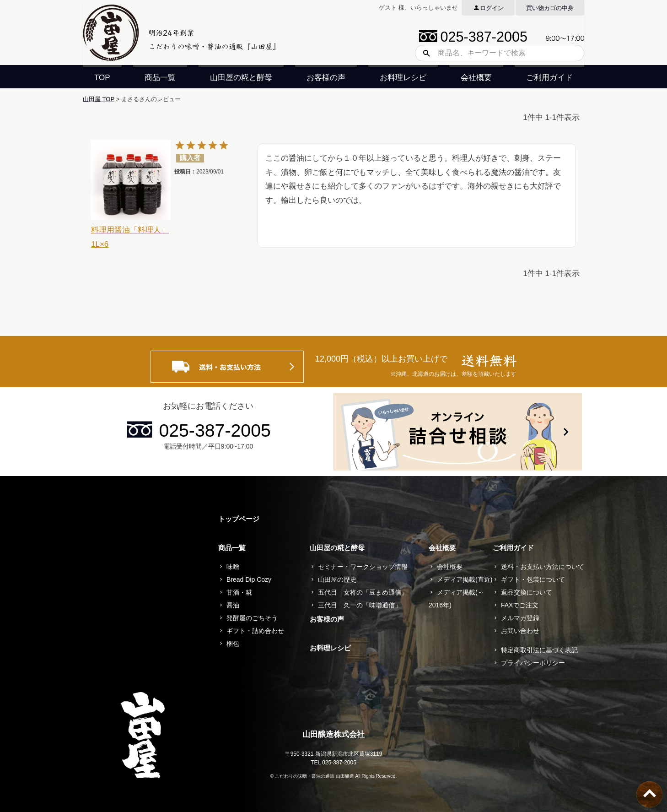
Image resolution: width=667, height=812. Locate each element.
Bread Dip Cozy (249, 579)
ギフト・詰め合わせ (255, 631)
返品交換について (527, 592)
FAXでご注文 (520, 605)
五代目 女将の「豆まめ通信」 (363, 592)
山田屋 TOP (99, 99)
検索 (423, 53)
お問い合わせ (520, 631)
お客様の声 (326, 78)
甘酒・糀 (239, 592)
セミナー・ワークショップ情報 (363, 567)
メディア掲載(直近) (465, 579)
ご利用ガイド (549, 78)
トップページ (239, 519)
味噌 (233, 567)
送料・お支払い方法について (543, 567)
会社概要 (476, 78)
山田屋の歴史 (337, 579)
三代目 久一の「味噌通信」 (360, 605)
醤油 (233, 605)
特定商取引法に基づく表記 (539, 650)
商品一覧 (160, 78)
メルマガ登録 (520, 618)
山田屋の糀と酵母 (241, 78)
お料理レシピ (403, 78)
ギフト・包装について (533, 579)
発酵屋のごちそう (252, 618)
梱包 (233, 644)
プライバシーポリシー (533, 663)
